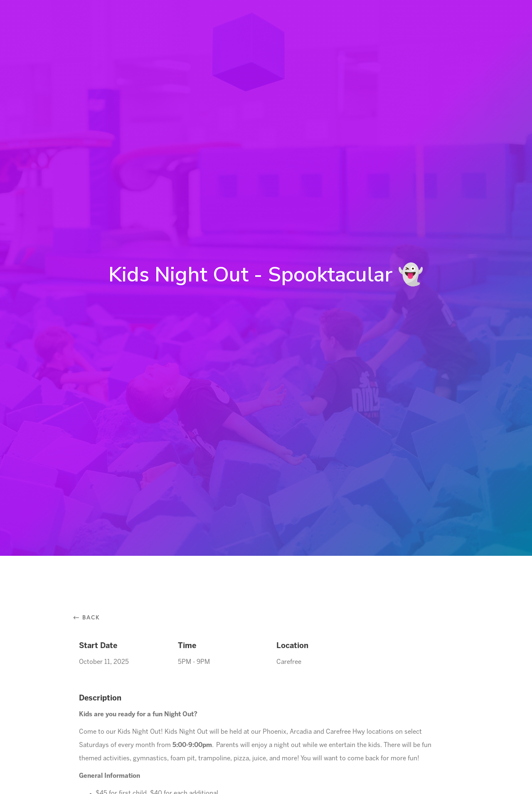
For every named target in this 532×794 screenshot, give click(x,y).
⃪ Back (90, 617)
